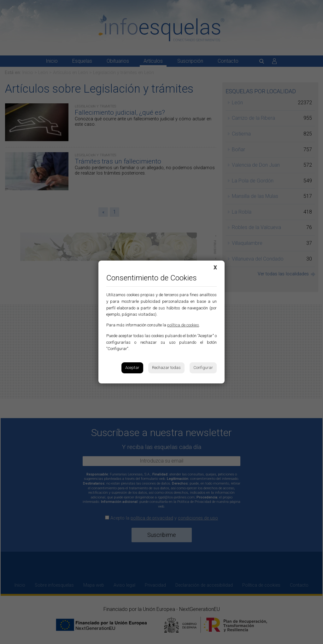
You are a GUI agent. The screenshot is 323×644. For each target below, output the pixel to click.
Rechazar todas (166, 368)
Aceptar (132, 368)
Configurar (203, 368)
